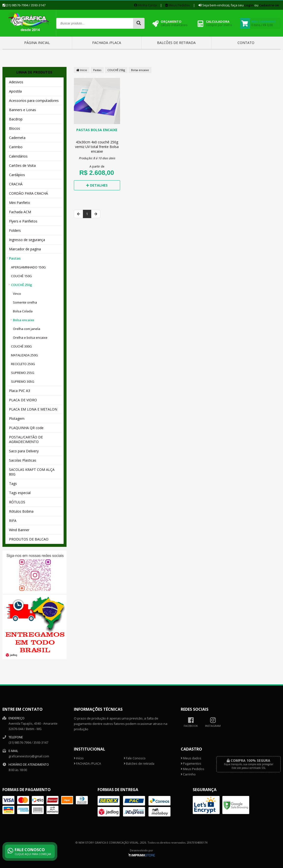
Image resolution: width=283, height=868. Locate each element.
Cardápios (17, 175)
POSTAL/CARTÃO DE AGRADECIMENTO (26, 439)
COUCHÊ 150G (21, 276)
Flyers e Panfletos (23, 221)
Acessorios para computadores (34, 101)
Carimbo (16, 147)
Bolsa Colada (23, 311)
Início (82, 70)
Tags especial (20, 493)
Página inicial (37, 43)
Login (249, 5)
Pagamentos (191, 764)
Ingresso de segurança (27, 240)
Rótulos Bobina (21, 511)
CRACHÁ (16, 184)
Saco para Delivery (24, 451)
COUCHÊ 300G (21, 346)
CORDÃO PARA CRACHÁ (28, 193)
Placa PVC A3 (20, 391)
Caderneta (17, 138)
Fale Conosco (135, 758)
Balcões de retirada (176, 43)
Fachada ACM (20, 212)
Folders (15, 230)
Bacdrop (16, 119)
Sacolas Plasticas (23, 460)
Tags (13, 483)
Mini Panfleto (20, 203)
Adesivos (16, 82)
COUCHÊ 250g (22, 285)
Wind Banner (19, 530)
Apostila (15, 91)
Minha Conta (145, 5)
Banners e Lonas (23, 110)
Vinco (17, 294)
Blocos (15, 128)
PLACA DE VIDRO (23, 400)
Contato (246, 43)
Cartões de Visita (22, 165)
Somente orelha (25, 302)
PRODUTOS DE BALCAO (29, 539)
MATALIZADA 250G (24, 355)
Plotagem (17, 418)
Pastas (15, 258)
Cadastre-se (269, 5)
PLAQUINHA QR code (26, 428)
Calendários (18, 156)
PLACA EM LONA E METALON (33, 409)
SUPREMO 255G (23, 373)
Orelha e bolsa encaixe (30, 338)
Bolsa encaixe (24, 320)
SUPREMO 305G (23, 381)
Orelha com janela (27, 329)
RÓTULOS (17, 502)
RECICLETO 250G (23, 364)
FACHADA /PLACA (107, 43)
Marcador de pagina (25, 249)
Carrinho (188, 774)
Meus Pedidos (178, 5)
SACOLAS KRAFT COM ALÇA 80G (32, 472)
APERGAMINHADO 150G (28, 267)
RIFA (13, 521)
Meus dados (191, 758)
